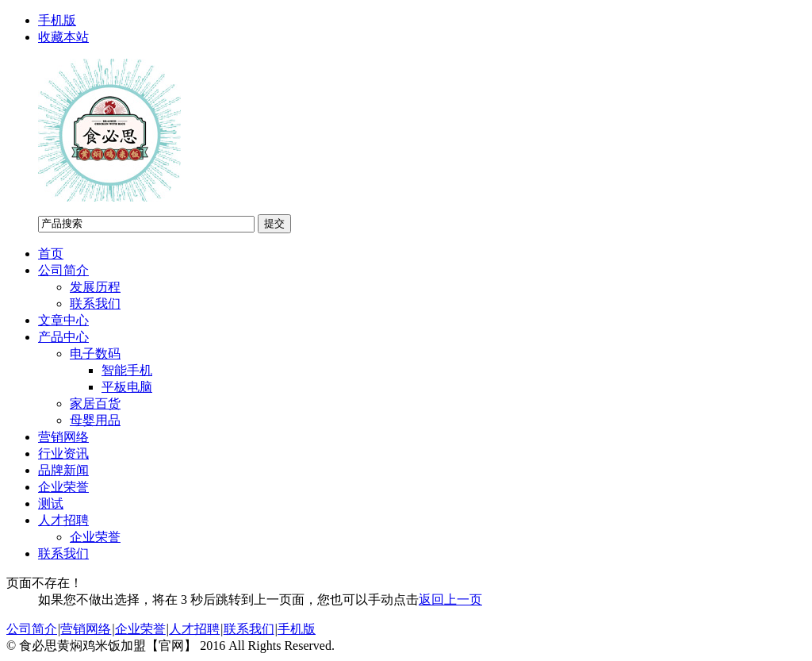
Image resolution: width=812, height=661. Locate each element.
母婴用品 (95, 420)
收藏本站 (63, 37)
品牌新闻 (63, 470)
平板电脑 (127, 387)
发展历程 (95, 287)
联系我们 (95, 304)
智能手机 (127, 370)
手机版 (57, 20)
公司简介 (63, 270)
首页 (51, 254)
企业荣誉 (63, 487)
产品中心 (63, 337)
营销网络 (63, 437)
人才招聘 (63, 520)
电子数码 (95, 354)
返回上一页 (450, 600)
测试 (51, 503)
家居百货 (95, 404)
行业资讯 (63, 453)
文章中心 (63, 320)
